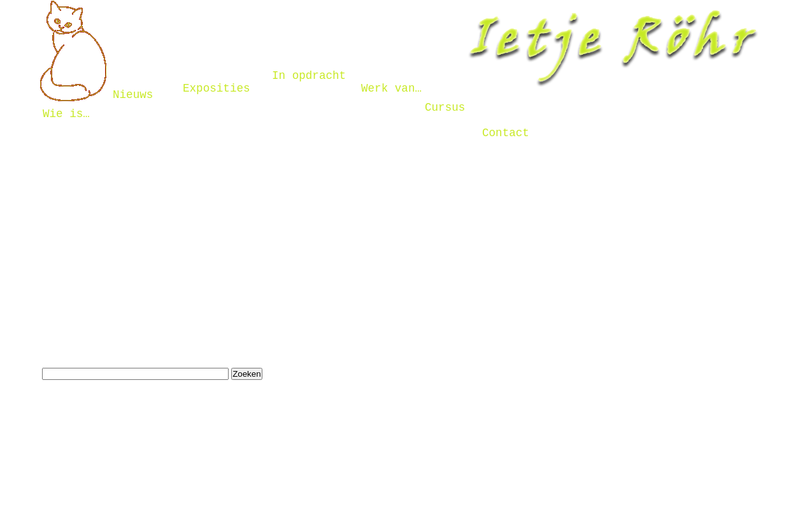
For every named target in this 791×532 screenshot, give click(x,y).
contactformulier (82, 209)
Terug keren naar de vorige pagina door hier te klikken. (192, 321)
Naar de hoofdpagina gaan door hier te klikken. (174, 288)
